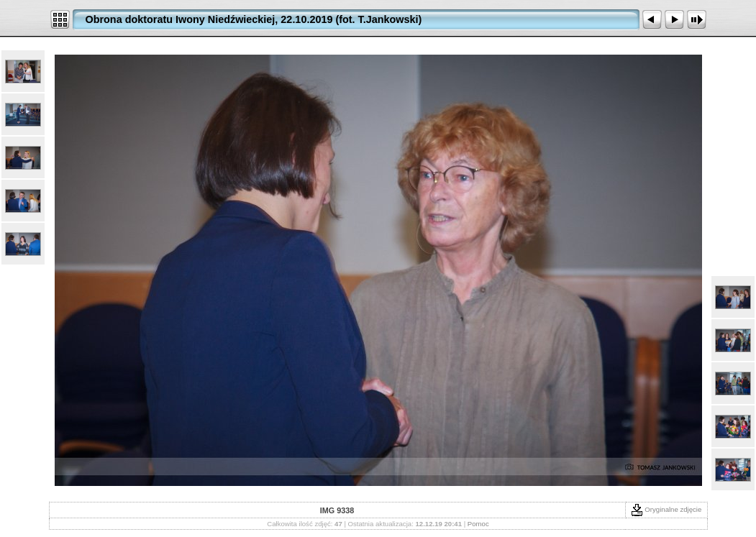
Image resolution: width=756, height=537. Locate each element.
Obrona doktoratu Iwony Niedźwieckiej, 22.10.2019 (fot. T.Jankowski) (254, 19)
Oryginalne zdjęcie (666, 509)
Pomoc (478, 524)
